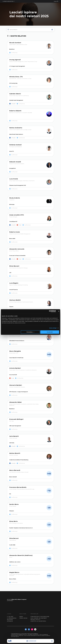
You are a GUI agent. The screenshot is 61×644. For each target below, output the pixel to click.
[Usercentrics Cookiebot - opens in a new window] (50, 311)
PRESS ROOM (23, 618)
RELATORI (10, 620)
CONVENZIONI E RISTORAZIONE (40, 617)
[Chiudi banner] (59, 311)
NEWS (21, 617)
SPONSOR (10, 621)
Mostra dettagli (53, 328)
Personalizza (30, 332)
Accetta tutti (50, 332)
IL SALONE (10, 617)
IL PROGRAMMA (12, 618)
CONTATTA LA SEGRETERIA (38, 621)
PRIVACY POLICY (35, 620)
